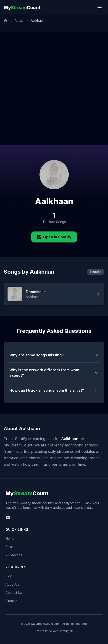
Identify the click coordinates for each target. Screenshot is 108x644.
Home (10, 538)
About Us (12, 584)
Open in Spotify (54, 237)
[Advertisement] (54, 89)
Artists (19, 21)
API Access (14, 555)
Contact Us (14, 593)
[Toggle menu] (100, 8)
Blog (9, 576)
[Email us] (8, 518)
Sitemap (12, 601)
